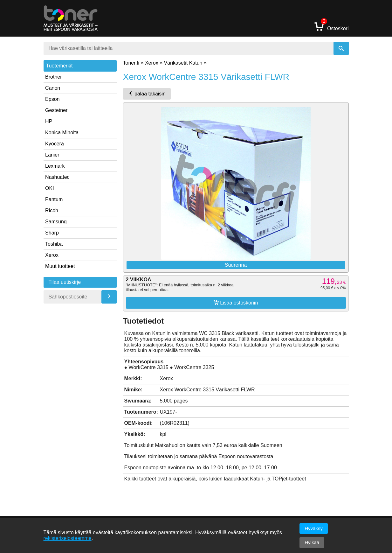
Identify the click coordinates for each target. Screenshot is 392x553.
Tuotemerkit (59, 66)
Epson (52, 99)
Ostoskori (332, 26)
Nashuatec (57, 177)
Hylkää (312, 542)
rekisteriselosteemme (68, 538)
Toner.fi (131, 63)
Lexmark (55, 166)
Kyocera (55, 144)
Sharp (52, 233)
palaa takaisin (147, 94)
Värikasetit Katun (183, 63)
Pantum (54, 199)
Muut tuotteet (60, 266)
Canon (53, 88)
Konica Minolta (62, 133)
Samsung (56, 222)
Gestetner (56, 110)
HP (49, 121)
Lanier (52, 155)
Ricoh (52, 210)
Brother (53, 77)
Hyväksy (314, 528)
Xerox (52, 255)
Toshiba (54, 244)
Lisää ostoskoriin (236, 303)
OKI (50, 188)
